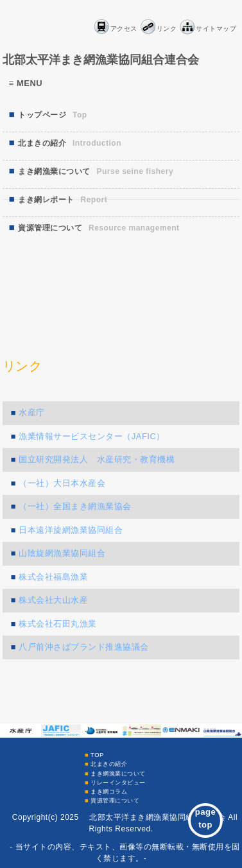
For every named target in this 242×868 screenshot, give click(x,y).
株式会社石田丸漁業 (58, 624)
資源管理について (115, 800)
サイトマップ (216, 29)
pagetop (205, 818)
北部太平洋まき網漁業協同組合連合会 (101, 60)
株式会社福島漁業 (53, 577)
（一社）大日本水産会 (62, 483)
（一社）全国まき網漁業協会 (75, 506)
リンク (167, 29)
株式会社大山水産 (53, 600)
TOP (97, 755)
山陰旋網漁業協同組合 (62, 553)
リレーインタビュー (118, 782)
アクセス (124, 29)
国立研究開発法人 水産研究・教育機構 (97, 459)
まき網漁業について (118, 773)
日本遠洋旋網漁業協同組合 (71, 530)
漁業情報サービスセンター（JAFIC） (92, 436)
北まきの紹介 (109, 764)
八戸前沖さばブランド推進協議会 (84, 647)
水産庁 (32, 412)
